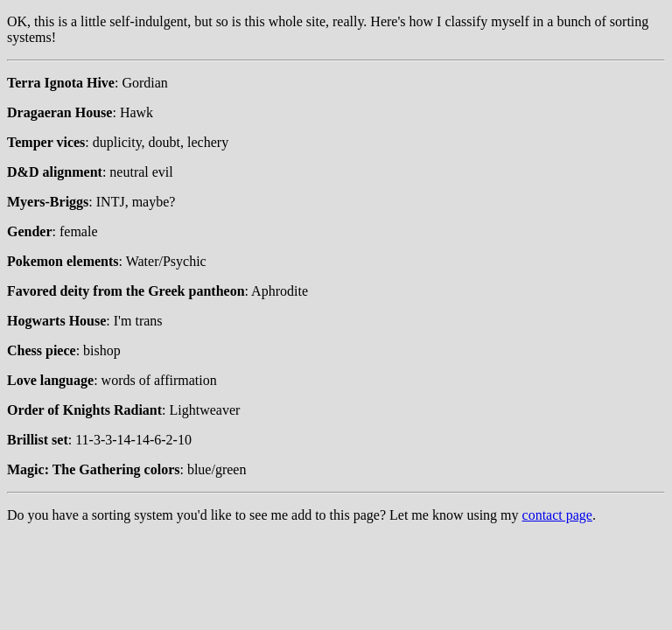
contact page (557, 515)
